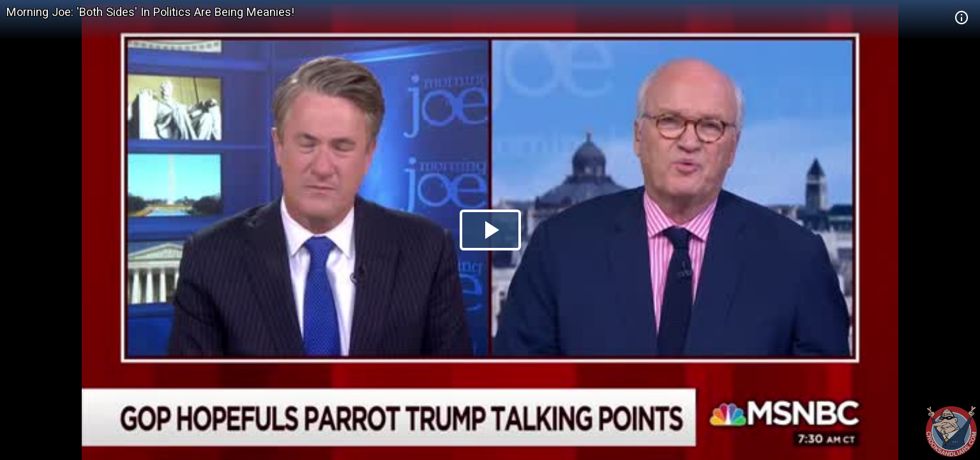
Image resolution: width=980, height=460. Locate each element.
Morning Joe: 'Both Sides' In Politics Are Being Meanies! (150, 12)
